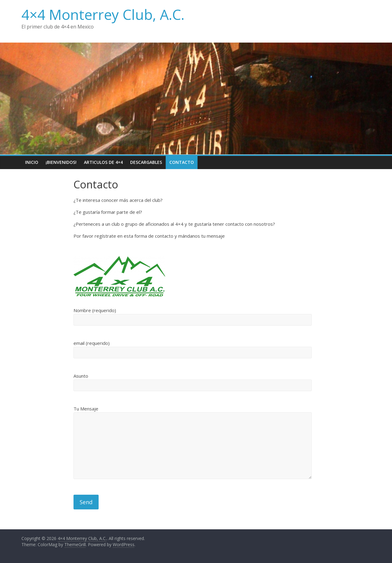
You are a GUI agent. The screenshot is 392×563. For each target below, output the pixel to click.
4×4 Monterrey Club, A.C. (103, 14)
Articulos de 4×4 (103, 162)
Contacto (182, 162)
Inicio (32, 162)
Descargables (146, 162)
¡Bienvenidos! (61, 162)
